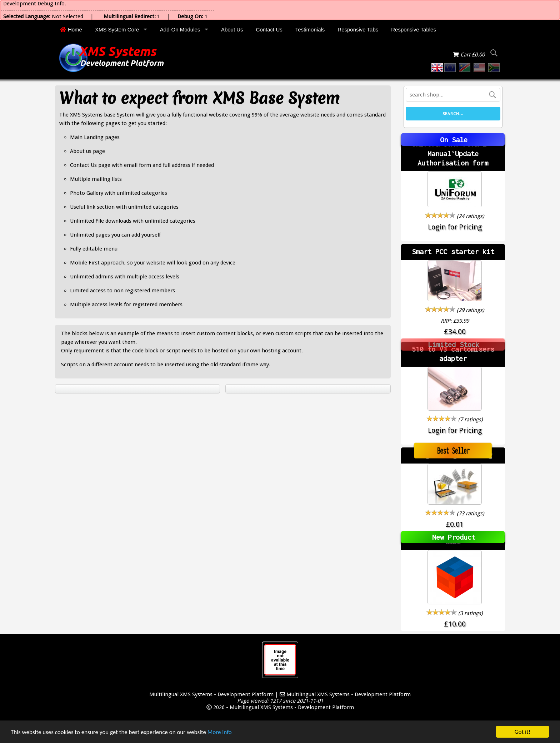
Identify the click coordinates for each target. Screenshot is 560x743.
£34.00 (455, 332)
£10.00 (455, 624)
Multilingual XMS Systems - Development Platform (211, 694)
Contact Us (269, 29)
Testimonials (310, 29)
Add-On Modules (180, 29)
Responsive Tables (414, 29)
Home (71, 29)
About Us (232, 29)
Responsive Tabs (358, 29)
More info (220, 732)
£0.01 (455, 524)
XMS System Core (117, 29)
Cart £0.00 (469, 55)
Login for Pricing (455, 227)
